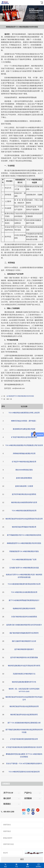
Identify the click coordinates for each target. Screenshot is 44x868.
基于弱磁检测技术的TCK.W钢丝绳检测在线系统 (24, 535)
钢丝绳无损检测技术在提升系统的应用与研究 (24, 666)
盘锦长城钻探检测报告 (24, 478)
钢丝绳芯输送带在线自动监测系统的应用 (24, 706)
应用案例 (28, 798)
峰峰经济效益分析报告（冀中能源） (24, 421)
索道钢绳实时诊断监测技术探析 (24, 429)
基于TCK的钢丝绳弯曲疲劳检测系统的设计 (24, 600)
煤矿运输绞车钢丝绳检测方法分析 (24, 641)
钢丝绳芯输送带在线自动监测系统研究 (24, 715)
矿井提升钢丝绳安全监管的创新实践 (24, 437)
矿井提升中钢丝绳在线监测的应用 (24, 462)
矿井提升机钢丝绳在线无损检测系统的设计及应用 (24, 747)
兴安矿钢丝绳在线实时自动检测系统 (24, 617)
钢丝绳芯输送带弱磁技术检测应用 (24, 527)
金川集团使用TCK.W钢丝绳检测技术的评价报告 (20, 396)
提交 (22, 859)
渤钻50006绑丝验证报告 (24, 470)
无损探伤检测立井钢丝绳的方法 (24, 674)
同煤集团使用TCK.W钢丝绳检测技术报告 (24, 551)
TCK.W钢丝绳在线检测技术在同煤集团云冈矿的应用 (24, 445)
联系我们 (7, 804)
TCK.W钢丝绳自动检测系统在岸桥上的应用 (24, 413)
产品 (16, 865)
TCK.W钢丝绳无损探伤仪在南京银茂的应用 (24, 772)
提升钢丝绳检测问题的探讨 (24, 649)
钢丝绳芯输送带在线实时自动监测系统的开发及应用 (24, 519)
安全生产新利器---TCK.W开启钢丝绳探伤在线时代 (24, 763)
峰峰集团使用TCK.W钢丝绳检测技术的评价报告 (24, 543)
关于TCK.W (8, 793)
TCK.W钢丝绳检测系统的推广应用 (24, 560)
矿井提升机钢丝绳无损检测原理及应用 (24, 739)
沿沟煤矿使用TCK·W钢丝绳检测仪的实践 (24, 568)
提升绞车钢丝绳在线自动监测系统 (24, 494)
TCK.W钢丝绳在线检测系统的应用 (24, 511)
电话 (5, 865)
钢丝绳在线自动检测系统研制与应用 (24, 502)
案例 (28, 865)
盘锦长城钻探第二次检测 (24, 486)
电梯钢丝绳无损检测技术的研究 (24, 608)
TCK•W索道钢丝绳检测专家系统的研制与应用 (24, 584)
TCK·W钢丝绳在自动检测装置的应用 (24, 592)
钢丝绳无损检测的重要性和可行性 (24, 682)
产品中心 (28, 793)
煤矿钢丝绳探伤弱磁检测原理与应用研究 (24, 633)
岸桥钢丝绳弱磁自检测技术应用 (24, 453)
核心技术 (7, 798)
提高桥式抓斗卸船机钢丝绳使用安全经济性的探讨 (24, 625)
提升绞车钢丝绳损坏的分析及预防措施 (24, 657)
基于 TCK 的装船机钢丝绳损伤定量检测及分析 (24, 723)
